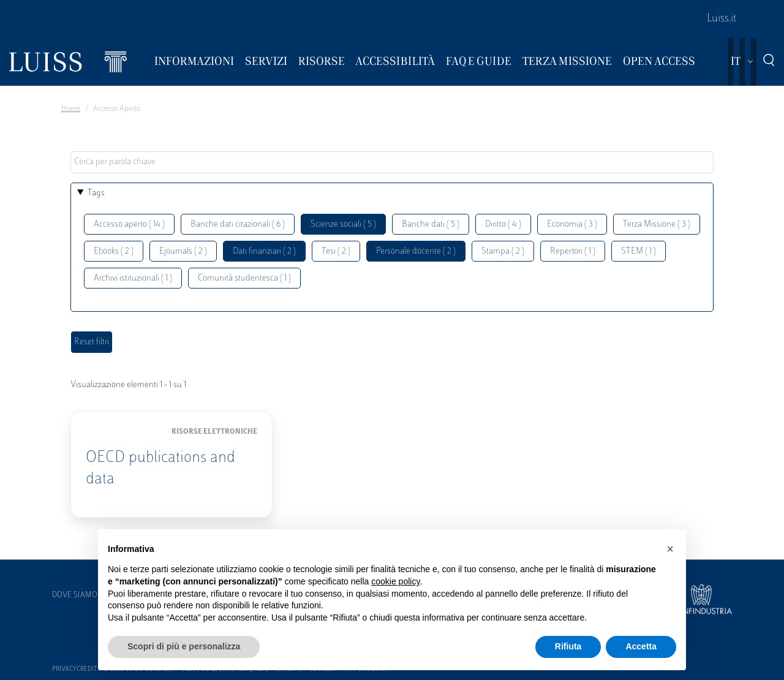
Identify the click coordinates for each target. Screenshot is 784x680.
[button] (670, 549)
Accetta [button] (641, 646)
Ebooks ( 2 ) (114, 251)
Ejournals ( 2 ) (183, 251)
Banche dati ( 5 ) (431, 225)
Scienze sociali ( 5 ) (343, 225)
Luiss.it (722, 19)
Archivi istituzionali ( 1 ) (133, 278)
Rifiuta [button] (568, 646)
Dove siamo (75, 595)
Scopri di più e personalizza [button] (184, 646)
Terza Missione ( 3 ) (657, 225)
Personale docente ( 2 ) (416, 251)
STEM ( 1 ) (639, 251)
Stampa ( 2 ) (503, 251)
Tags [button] (96, 193)
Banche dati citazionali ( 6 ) (238, 225)
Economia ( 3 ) (572, 225)
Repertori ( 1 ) (573, 251)
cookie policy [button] (395, 581)
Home (71, 109)
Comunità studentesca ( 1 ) (244, 278)
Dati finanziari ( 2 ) (264, 251)
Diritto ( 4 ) (503, 225)
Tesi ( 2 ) (336, 251)
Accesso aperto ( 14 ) (129, 225)
